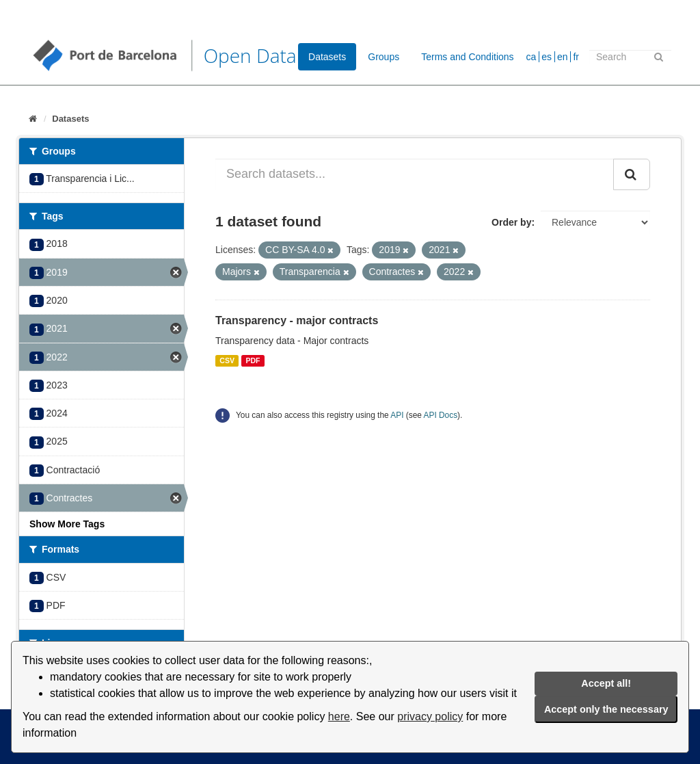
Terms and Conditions (467, 57)
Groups (383, 57)
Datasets (327, 57)
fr (576, 57)
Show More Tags (67, 524)
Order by (511, 222)
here (339, 716)
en (563, 57)
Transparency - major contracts (297, 320)
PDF (253, 360)
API (397, 415)
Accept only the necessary (606, 709)
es (547, 57)
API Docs (441, 415)
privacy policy (430, 716)
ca (531, 57)
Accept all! (606, 683)
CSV (227, 360)
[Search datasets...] (415, 174)
